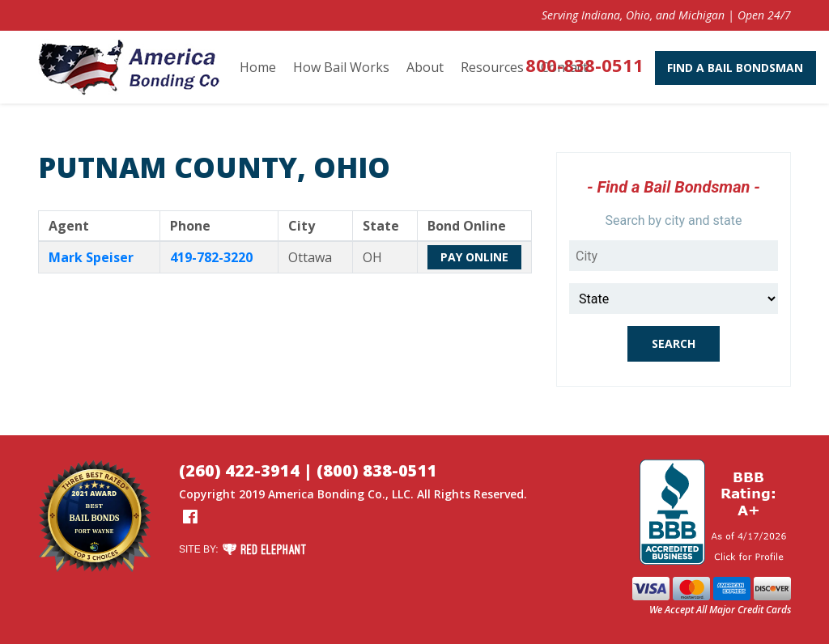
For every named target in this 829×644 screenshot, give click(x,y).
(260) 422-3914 (239, 470)
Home (258, 67)
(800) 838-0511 (377, 470)
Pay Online (474, 257)
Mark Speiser (91, 257)
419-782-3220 (211, 257)
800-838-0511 (559, 65)
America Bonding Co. (327, 494)
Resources (492, 67)
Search (674, 343)
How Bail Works (341, 67)
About (425, 67)
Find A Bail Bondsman (710, 68)
